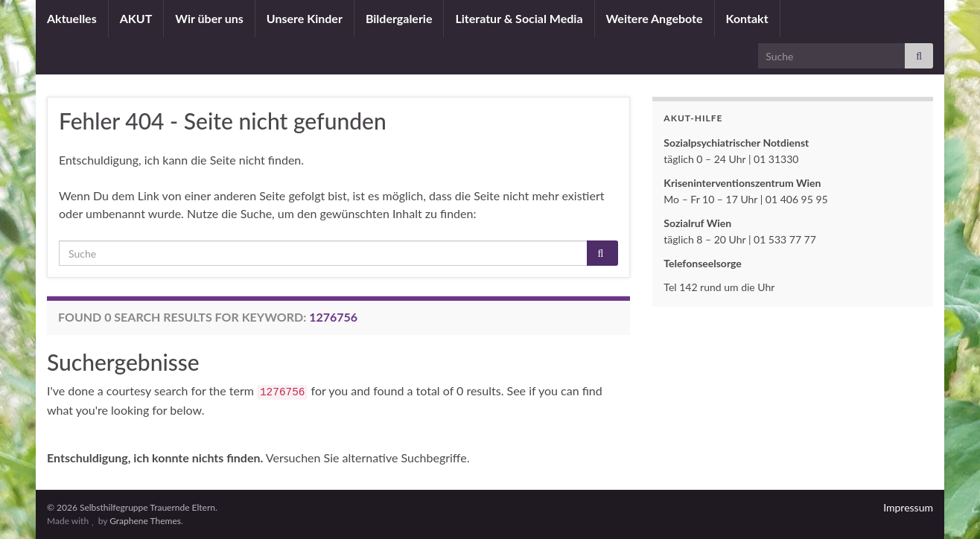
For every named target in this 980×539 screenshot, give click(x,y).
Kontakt (747, 18)
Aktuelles (72, 18)
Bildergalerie (399, 18)
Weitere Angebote (655, 18)
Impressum (908, 507)
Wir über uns (209, 18)
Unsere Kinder (305, 18)
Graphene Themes (145, 521)
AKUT (136, 18)
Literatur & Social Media (519, 18)
